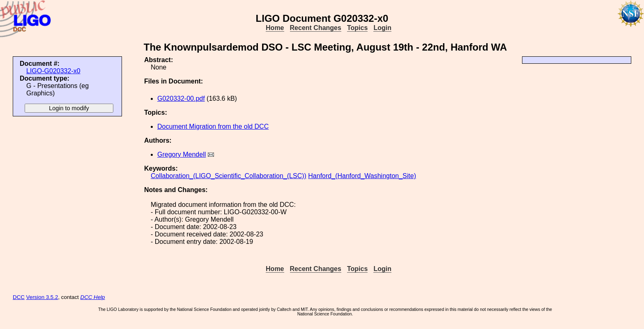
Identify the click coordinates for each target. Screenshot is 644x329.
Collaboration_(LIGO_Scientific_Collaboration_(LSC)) (229, 176)
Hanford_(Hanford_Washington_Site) (362, 176)
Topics (357, 28)
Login (382, 28)
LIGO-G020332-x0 (53, 71)
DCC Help (93, 297)
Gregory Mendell (182, 154)
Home (275, 28)
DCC (19, 297)
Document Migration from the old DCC (213, 126)
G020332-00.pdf (181, 98)
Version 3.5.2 (42, 297)
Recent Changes (316, 28)
